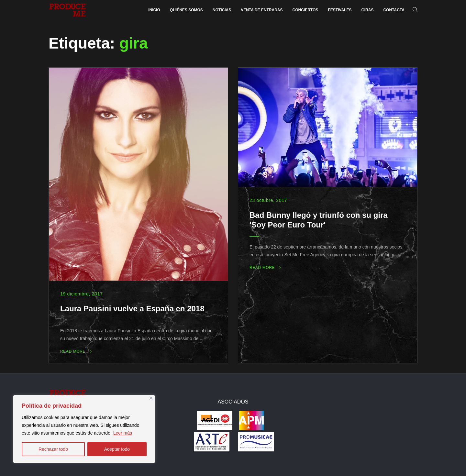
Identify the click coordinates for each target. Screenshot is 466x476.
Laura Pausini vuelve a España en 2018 (132, 309)
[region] (84, 429)
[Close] (151, 398)
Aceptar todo (117, 449)
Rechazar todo (53, 449)
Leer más (123, 433)
